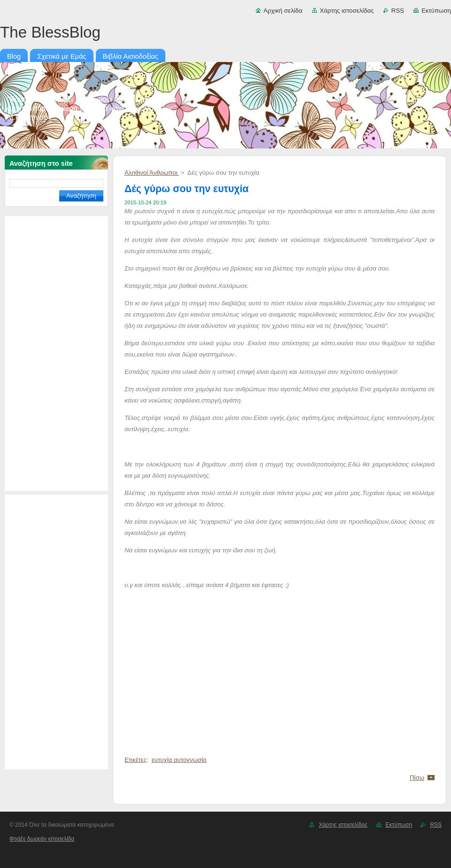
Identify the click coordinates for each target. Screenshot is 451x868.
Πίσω (417, 778)
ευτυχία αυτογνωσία (179, 760)
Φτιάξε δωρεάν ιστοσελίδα (42, 839)
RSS (398, 11)
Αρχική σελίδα (283, 11)
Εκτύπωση (436, 11)
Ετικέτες (136, 760)
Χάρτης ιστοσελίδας (347, 11)
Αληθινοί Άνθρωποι (152, 173)
